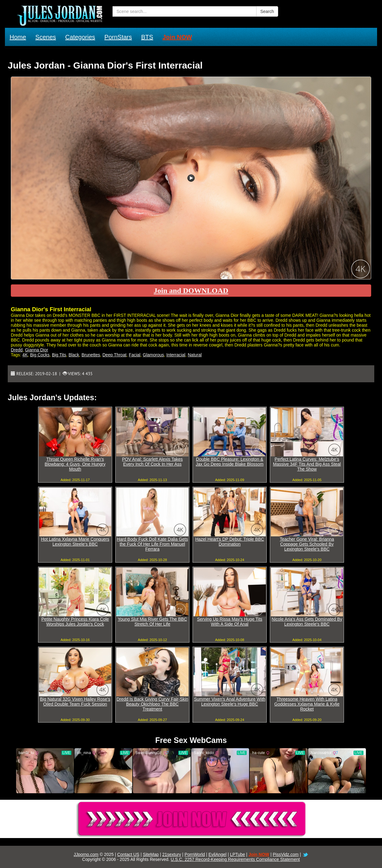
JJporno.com (86, 854)
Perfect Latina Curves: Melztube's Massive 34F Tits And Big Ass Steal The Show (307, 464)
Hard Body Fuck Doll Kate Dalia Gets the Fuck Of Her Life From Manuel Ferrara (152, 544)
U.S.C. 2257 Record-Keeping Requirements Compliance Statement (235, 859)
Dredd (17, 350)
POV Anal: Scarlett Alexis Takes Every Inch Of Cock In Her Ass (153, 462)
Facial (135, 355)
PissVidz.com (286, 854)
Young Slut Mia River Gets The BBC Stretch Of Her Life (152, 622)
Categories (80, 37)
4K (25, 355)
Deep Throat (115, 355)
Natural (195, 355)
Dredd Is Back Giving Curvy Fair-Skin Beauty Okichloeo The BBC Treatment (152, 704)
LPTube (238, 854)
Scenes (46, 37)
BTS (147, 37)
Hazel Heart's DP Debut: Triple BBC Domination (230, 542)
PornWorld (195, 854)
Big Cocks (40, 355)
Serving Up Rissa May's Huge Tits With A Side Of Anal (229, 622)
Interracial (176, 355)
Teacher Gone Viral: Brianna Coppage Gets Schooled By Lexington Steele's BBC (307, 544)
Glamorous (153, 355)
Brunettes (91, 355)
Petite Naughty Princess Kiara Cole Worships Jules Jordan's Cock (75, 622)
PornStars (118, 37)
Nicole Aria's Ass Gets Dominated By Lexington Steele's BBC (307, 622)
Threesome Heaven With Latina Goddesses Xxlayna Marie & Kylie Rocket (307, 704)
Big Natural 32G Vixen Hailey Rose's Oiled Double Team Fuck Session (75, 702)
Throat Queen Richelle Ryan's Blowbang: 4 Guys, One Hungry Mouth (75, 464)
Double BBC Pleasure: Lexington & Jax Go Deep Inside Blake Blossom (229, 462)
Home (18, 37)
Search (267, 11)
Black (74, 355)
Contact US (128, 854)
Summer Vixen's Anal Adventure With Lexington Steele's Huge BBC (229, 702)
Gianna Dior (37, 350)
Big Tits (59, 355)
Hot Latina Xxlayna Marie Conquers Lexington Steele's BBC (75, 542)
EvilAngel (217, 854)
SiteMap (151, 854)
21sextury (172, 854)
